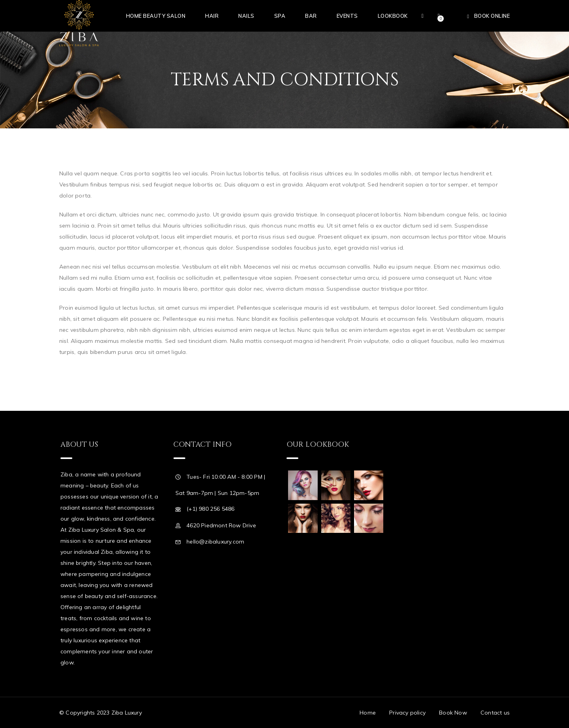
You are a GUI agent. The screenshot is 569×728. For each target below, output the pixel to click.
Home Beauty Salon (156, 16)
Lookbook (393, 16)
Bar (311, 16)
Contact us (495, 713)
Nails (246, 16)
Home (368, 713)
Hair (212, 16)
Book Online (492, 16)
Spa (280, 16)
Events (347, 16)
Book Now (453, 713)
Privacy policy (407, 713)
